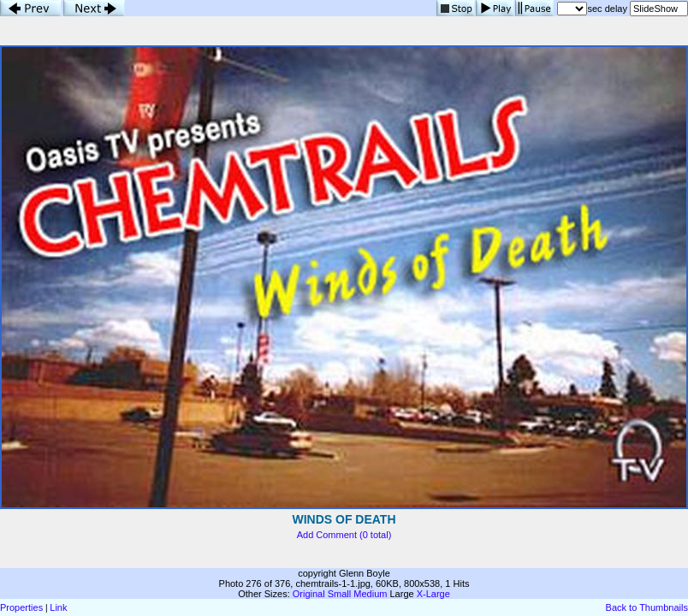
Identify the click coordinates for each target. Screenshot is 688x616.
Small (340, 594)
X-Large (433, 594)
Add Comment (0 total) (344, 535)
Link (58, 607)
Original (309, 594)
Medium (370, 594)
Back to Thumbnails (647, 607)
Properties (21, 607)
